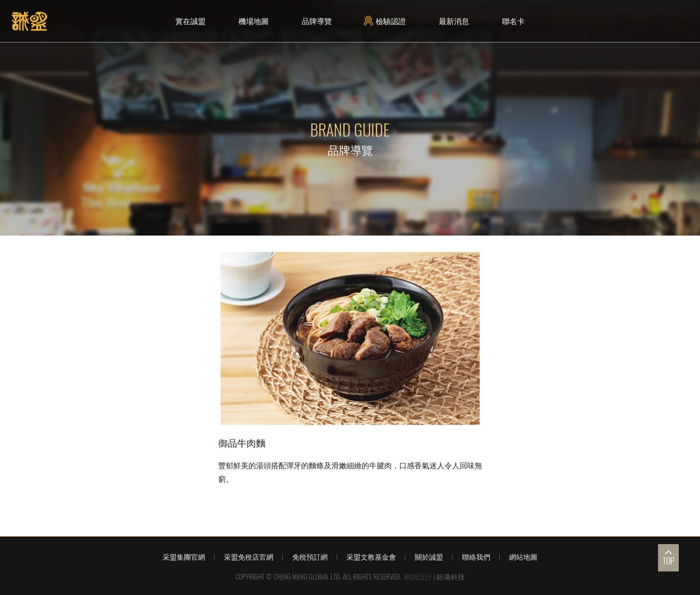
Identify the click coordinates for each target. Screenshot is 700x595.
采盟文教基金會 (371, 557)
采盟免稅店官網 (249, 557)
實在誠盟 (190, 21)
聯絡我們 (476, 557)
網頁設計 (418, 577)
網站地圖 (523, 557)
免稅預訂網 (310, 557)
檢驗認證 (385, 21)
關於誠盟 (429, 557)
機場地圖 (254, 21)
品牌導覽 (317, 21)
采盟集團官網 (184, 557)
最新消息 (454, 21)
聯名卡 (513, 21)
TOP (669, 561)
